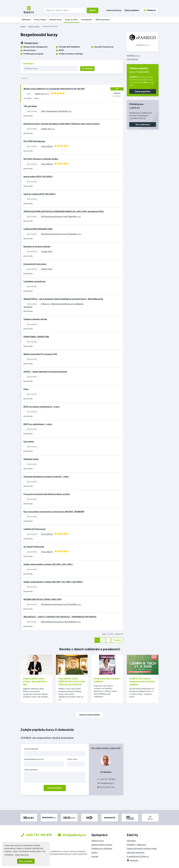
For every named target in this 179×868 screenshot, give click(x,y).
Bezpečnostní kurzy (50, 26)
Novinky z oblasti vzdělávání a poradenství (90, 649)
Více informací (143, 124)
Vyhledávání (28, 64)
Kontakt (95, 856)
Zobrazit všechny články (89, 715)
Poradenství (87, 20)
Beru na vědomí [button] (26, 861)
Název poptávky (31, 749)
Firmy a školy (40, 20)
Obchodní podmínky (136, 852)
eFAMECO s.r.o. (143, 45)
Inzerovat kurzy (114, 10)
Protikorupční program (33, 54)
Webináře (26, 20)
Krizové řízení (30, 50)
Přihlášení (150, 10)
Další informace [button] (22, 855)
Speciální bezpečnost (104, 47)
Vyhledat (87, 69)
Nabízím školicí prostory (102, 845)
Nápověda (131, 841)
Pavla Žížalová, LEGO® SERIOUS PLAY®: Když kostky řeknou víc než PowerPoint (72, 681)
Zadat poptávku (132, 10)
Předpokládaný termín (34, 759)
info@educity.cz (107, 783)
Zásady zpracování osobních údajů (142, 848)
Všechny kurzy (29, 43)
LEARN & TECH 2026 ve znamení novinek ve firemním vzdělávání (142, 681)
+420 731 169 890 (36, 835)
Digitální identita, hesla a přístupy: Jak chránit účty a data (35, 681)
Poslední (117, 640)
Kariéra (95, 852)
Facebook (132, 860)
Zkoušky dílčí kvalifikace (69, 47)
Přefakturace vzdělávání (102, 848)
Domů (23, 26)
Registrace (142, 845)
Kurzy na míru (71, 20)
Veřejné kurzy (55, 20)
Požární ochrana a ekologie (71, 54)
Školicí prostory (102, 20)
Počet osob (72, 759)
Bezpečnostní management (35, 47)
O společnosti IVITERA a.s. (138, 856)
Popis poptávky (31, 770)
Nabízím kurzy (98, 841)
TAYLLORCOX (132, 59)
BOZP (61, 50)
